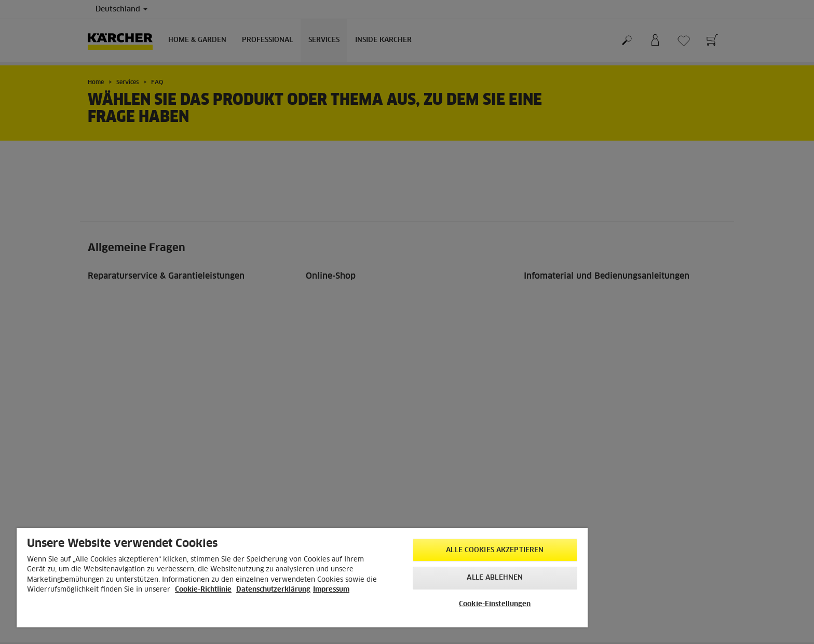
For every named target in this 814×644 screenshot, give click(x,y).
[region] (302, 578)
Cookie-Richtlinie (203, 590)
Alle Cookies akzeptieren (495, 550)
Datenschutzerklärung (273, 590)
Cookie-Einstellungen (495, 604)
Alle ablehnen (495, 578)
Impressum (331, 590)
